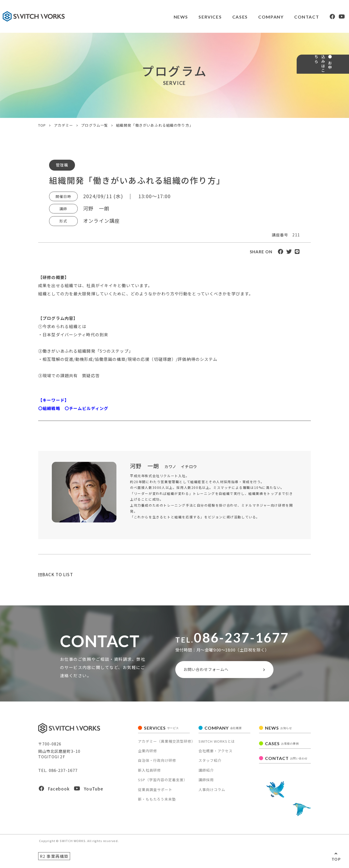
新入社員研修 (149, 773)
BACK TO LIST (56, 574)
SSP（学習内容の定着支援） (163, 782)
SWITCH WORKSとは (217, 743)
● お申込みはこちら (340, 83)
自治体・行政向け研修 (157, 763)
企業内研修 (148, 753)
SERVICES (197, 17)
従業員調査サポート (155, 792)
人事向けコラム (212, 792)
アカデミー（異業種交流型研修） (167, 743)
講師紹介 (206, 773)
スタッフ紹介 (210, 763)
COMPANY (259, 17)
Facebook (54, 791)
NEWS (167, 17)
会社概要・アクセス (216, 753)
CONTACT (295, 17)
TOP (336, 859)
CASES (227, 17)
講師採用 (206, 782)
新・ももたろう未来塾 (157, 802)
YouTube (88, 791)
